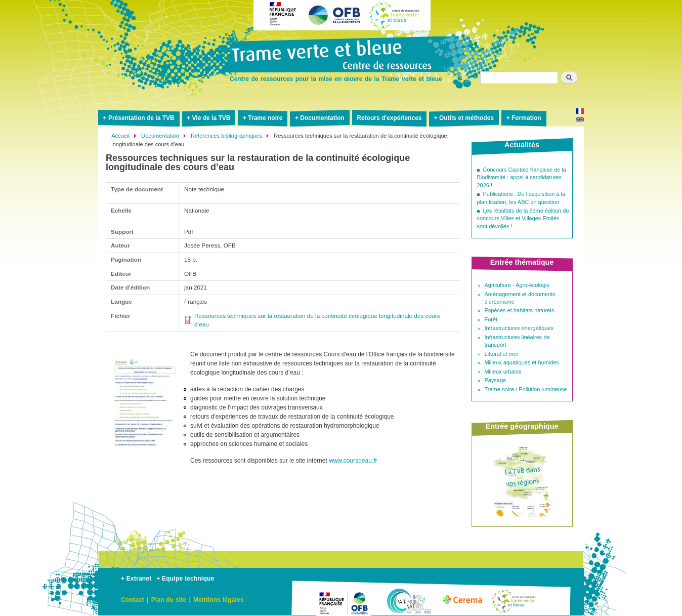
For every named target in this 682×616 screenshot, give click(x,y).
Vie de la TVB (211, 118)
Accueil (120, 136)
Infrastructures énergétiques (519, 328)
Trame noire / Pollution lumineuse (526, 389)
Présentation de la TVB (141, 118)
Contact (133, 600)
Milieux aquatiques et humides (522, 362)
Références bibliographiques (226, 136)
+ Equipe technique (185, 579)
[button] (145, 465)
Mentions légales (219, 600)
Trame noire (265, 118)
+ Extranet (136, 579)
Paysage (496, 380)
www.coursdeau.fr (353, 461)
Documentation (322, 118)
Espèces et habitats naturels (520, 310)
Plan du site (169, 600)
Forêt (491, 319)
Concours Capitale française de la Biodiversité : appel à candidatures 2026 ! (522, 177)
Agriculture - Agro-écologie (517, 285)
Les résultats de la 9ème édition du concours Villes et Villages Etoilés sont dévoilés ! (523, 218)
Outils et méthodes (466, 118)
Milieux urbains (503, 372)
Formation (526, 118)
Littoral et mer (502, 354)
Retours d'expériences (389, 118)
